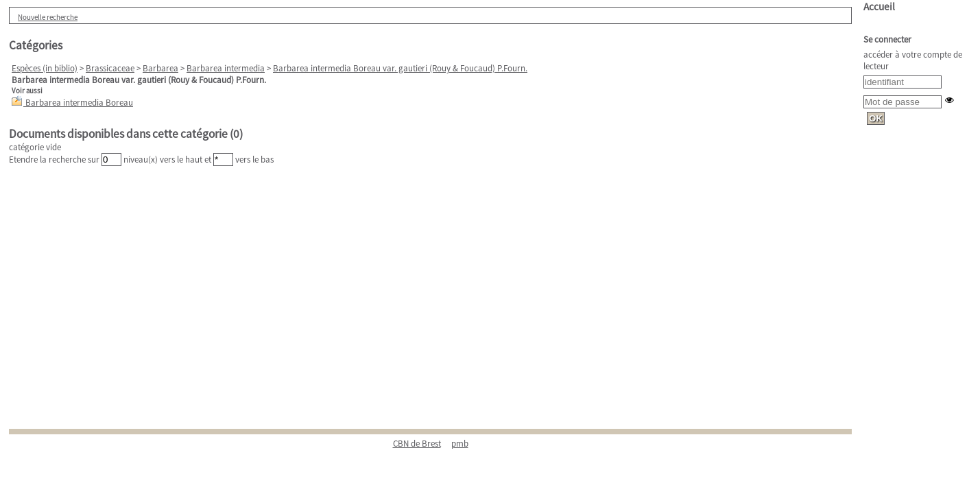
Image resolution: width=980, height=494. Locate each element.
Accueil (879, 7)
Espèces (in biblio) (45, 68)
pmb (460, 444)
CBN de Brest (417, 444)
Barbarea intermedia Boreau (79, 103)
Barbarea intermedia (226, 68)
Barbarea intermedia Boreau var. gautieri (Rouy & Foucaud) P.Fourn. (400, 68)
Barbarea (160, 68)
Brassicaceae (110, 68)
